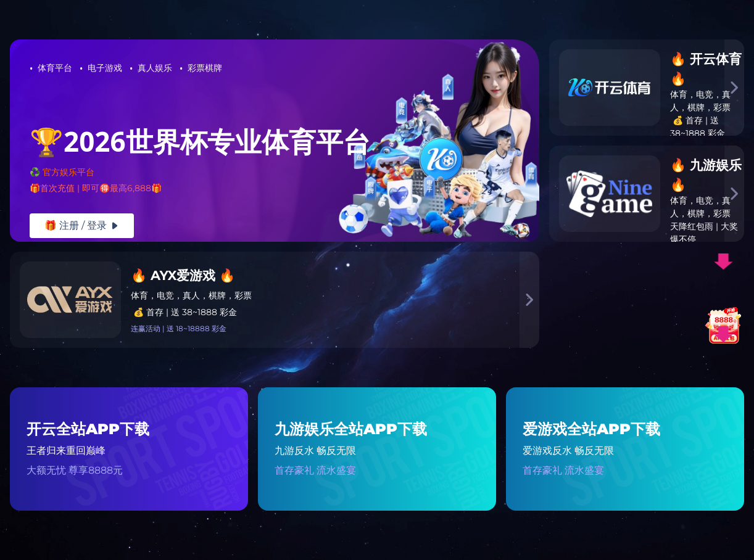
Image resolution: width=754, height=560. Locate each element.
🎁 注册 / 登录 (82, 225)
